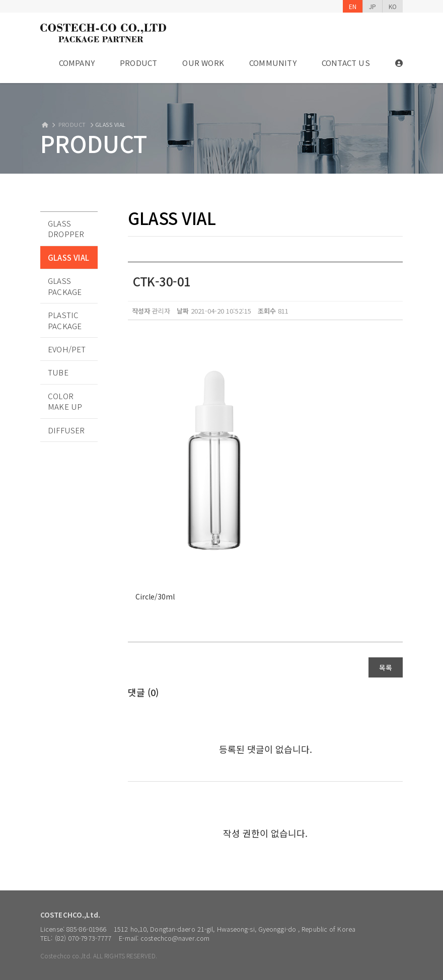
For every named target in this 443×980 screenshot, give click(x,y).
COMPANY (77, 63)
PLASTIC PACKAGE (65, 320)
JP (373, 6)
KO (393, 6)
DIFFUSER (66, 430)
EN (353, 6)
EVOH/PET (67, 349)
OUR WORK (203, 63)
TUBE (58, 372)
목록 (386, 667)
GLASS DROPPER (66, 229)
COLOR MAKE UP (65, 401)
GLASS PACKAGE (65, 286)
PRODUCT (138, 63)
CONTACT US (346, 63)
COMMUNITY (273, 63)
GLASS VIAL (68, 257)
